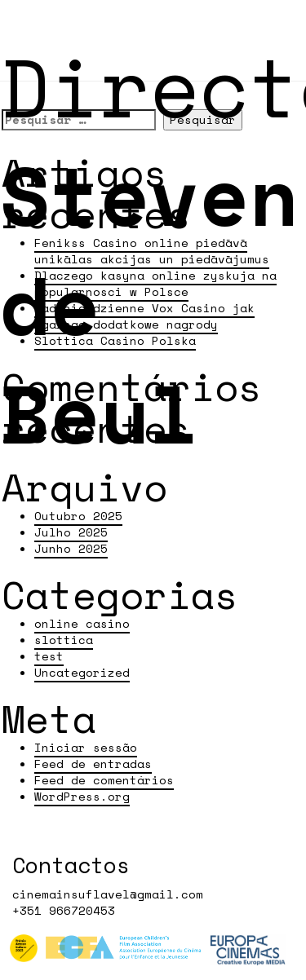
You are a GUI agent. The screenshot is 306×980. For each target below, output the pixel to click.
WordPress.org (82, 796)
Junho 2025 (71, 548)
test (49, 656)
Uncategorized (82, 672)
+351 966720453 (64, 910)
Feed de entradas (93, 764)
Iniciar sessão (86, 747)
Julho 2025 (71, 532)
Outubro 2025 (78, 516)
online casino (82, 623)
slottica (64, 640)
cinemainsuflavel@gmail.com (108, 894)
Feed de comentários (104, 780)
